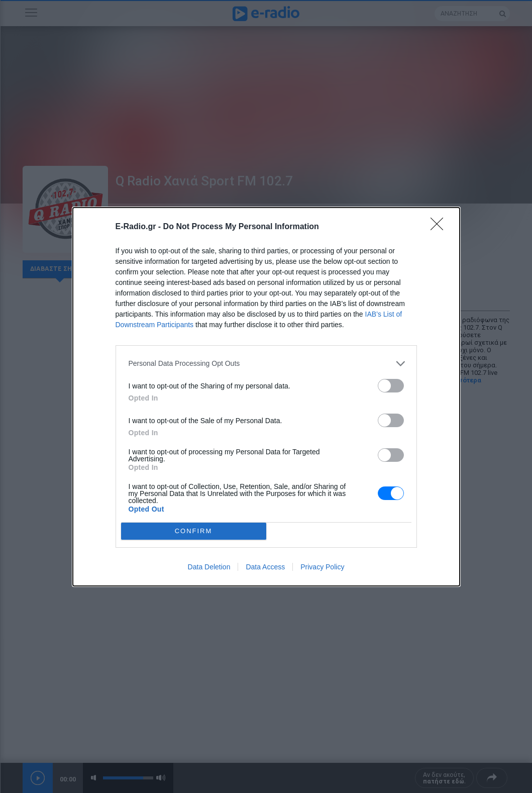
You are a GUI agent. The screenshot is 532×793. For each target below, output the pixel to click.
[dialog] (266, 397)
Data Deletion (209, 567)
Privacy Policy (322, 567)
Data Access (265, 567)
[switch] (391, 386)
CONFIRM (194, 531)
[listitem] (266, 364)
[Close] (440, 227)
